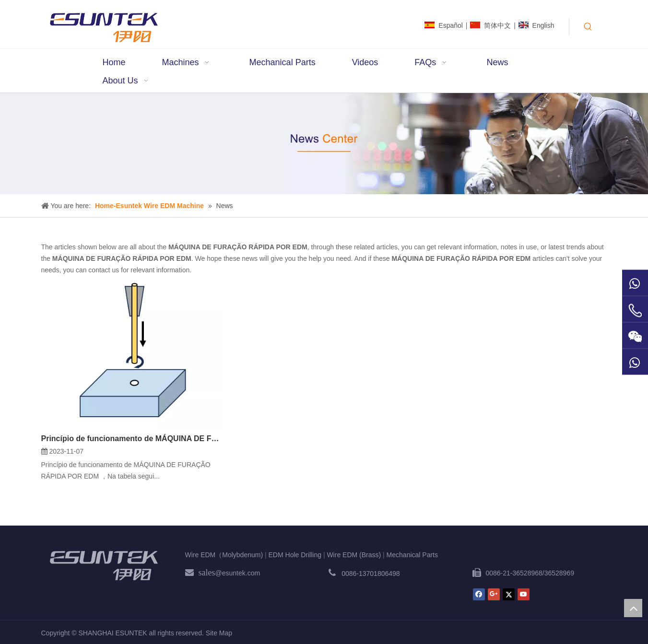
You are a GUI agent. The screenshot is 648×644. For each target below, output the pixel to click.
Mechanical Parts (412, 555)
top (633, 608)
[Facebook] (479, 594)
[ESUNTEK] (104, 565)
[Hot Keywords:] (588, 27)
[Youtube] (524, 594)
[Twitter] (509, 594)
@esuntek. (231, 573)
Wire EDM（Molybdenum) (224, 555)
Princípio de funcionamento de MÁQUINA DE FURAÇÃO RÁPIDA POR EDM (132, 439)
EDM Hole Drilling (295, 555)
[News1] (324, 144)
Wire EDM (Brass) (354, 555)
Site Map (219, 633)
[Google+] (494, 594)
